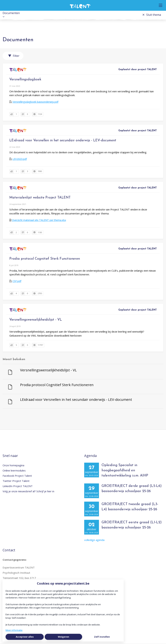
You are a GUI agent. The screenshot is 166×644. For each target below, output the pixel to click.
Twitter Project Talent (16, 481)
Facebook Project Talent (17, 476)
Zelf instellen (102, 637)
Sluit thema (152, 15)
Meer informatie (14, 630)
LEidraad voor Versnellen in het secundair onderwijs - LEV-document (63, 140)
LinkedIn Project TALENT (18, 486)
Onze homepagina (13, 465)
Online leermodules (14, 470)
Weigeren (64, 637)
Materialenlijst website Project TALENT (40, 198)
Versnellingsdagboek (25, 80)
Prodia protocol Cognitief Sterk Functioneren (45, 259)
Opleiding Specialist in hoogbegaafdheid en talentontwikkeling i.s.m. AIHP (125, 470)
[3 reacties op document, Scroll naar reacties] (25, 171)
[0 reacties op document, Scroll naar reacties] (25, 114)
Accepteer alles (25, 637)
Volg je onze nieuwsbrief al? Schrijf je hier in (28, 491)
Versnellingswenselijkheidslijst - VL (36, 320)
